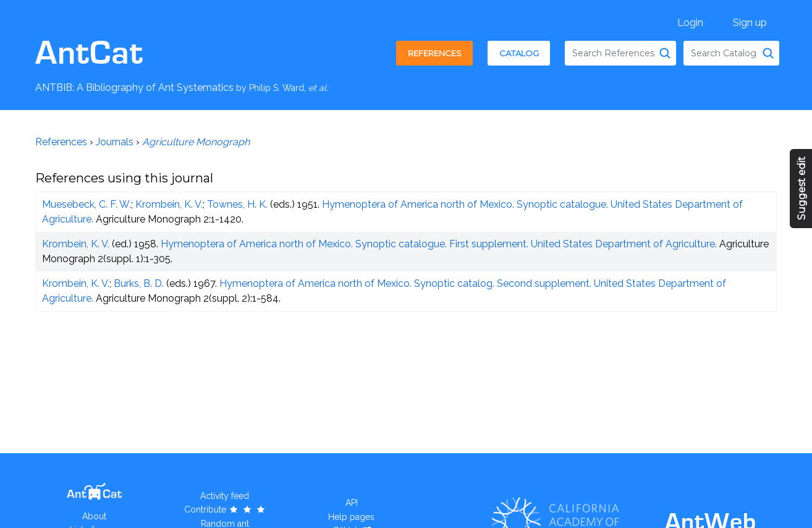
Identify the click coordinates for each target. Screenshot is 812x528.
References (435, 53)
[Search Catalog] (768, 53)
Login (690, 23)
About (94, 516)
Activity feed (225, 496)
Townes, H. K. (237, 204)
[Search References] (665, 53)
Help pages (351, 517)
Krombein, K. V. (169, 204)
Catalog (519, 53)
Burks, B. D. (139, 283)
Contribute (225, 509)
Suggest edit (802, 188)
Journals (115, 142)
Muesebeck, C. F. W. (87, 204)
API (352, 503)
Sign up (750, 23)
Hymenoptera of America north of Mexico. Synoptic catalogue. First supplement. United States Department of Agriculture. (439, 244)
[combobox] (620, 53)
